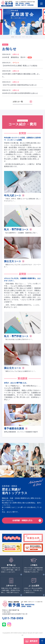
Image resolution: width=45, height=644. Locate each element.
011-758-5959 (14, 618)
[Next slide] (43, 21)
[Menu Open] (41, 4)
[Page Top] (42, 641)
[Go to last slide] (2, 21)
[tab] (13, 37)
